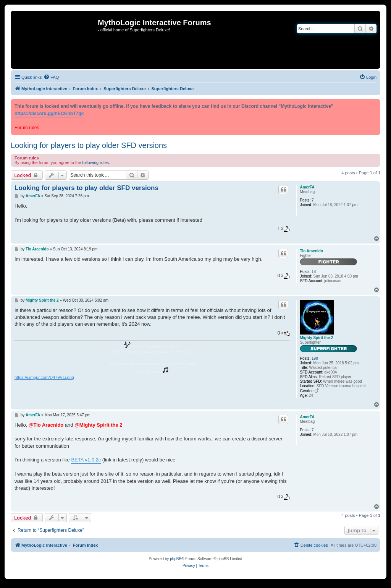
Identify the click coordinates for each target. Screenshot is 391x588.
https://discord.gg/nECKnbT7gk (49, 114)
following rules (95, 162)
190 (315, 358)
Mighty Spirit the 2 (316, 338)
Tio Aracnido (311, 251)
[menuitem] (51, 77)
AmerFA (307, 187)
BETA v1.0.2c (86, 460)
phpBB (176, 559)
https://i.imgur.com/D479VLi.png (44, 377)
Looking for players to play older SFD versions (89, 145)
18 (314, 272)
